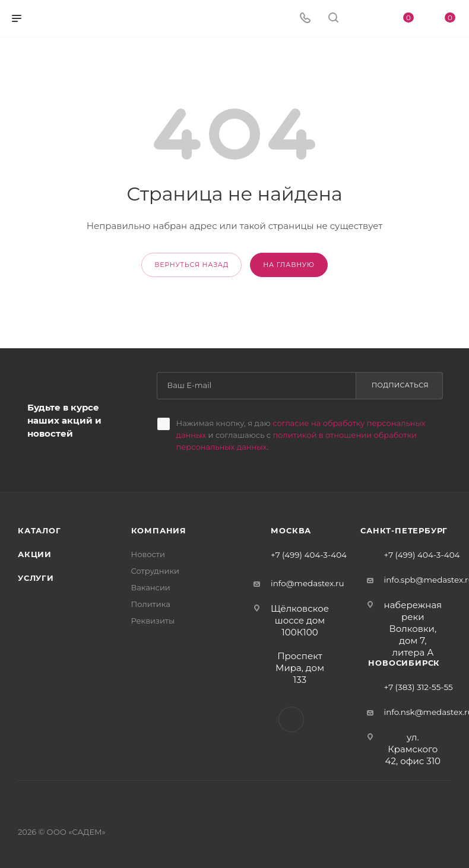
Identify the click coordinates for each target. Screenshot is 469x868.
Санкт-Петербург (404, 530)
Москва (291, 530)
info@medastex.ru (308, 583)
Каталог (39, 530)
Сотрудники (156, 571)
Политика (151, 604)
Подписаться (400, 385)
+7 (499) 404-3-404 (309, 555)
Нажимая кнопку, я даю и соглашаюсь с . (301, 435)
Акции (35, 554)
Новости (148, 554)
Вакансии (151, 587)
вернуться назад (191, 265)
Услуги (36, 578)
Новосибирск (404, 663)
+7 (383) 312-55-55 (419, 688)
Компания (159, 530)
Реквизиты (153, 621)
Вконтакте (291, 719)
